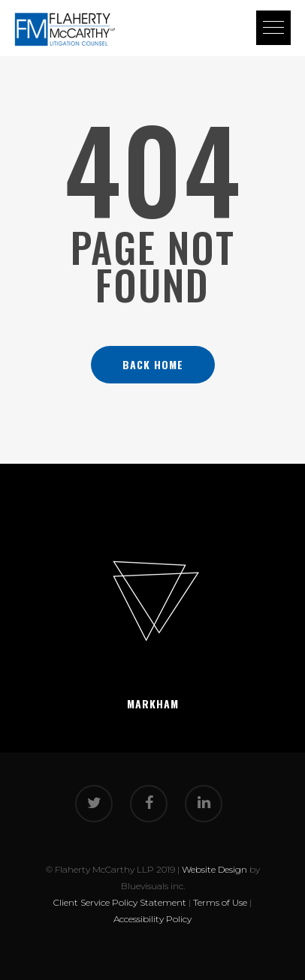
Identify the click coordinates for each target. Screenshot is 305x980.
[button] (273, 28)
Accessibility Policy (152, 919)
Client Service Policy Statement (120, 902)
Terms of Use (220, 902)
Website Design (214, 869)
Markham (153, 703)
